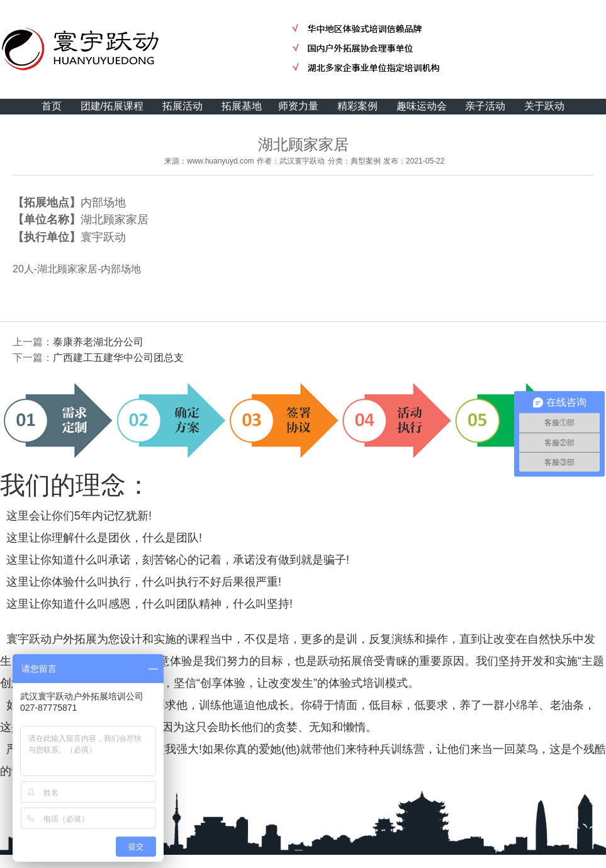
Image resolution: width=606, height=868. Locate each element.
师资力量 (298, 106)
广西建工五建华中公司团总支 (118, 358)
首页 (52, 106)
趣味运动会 (422, 106)
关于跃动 (544, 106)
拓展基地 (242, 106)
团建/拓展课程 (112, 106)
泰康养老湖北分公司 (98, 342)
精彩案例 (357, 106)
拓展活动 (182, 106)
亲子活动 (485, 106)
